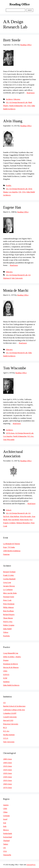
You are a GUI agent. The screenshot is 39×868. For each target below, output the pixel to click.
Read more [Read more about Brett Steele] (31, 93)
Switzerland (7, 837)
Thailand (6, 841)
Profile (8, 185)
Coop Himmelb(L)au (11, 653)
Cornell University (10, 717)
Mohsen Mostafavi (23, 523)
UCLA (6, 738)
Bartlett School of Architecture (14, 706)
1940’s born (7, 777)
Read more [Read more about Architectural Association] (32, 504)
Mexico (6, 830)
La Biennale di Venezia (11, 544)
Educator (17, 99)
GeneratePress (31, 865)
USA (29, 106)
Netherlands (8, 833)
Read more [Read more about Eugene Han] (14, 265)
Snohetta (6, 682)
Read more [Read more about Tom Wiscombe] (17, 424)
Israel (5, 819)
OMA (5, 671)
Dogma (6, 660)
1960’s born (7, 784)
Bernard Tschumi (9, 572)
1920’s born (7, 770)
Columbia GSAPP (10, 713)
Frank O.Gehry (9, 575)
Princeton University (11, 724)
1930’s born (7, 773)
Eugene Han (12, 207)
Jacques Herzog (9, 586)
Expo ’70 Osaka (9, 547)
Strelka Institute (9, 735)
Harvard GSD (8, 720)
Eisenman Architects (11, 664)
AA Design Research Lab (18, 102)
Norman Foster (9, 597)
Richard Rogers (9, 615)
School (8, 510)
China (5, 812)
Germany (6, 816)
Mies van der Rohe (10, 593)
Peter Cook (7, 600)
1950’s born (7, 780)
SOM (5, 678)
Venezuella (7, 855)
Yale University (17, 278)
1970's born (10, 433)
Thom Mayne (8, 618)
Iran (5, 823)
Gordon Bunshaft (9, 579)
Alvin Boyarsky (25, 516)
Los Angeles (13, 192)
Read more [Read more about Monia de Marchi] (23, 343)
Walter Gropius (9, 625)
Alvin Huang (13, 121)
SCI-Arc (30, 436)
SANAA (6, 675)
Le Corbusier (8, 590)
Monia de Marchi (16, 290)
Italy (5, 826)
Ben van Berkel (14, 520)
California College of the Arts (14, 710)
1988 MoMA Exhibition (12, 551)
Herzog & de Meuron (11, 667)
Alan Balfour (14, 516)
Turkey (6, 844)
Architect (9, 99)
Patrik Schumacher (16, 106)
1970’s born (7, 788)
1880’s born (7, 759)
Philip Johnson (8, 607)
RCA (5, 728)
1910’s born (7, 766)
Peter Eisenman (9, 604)
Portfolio (6, 636)
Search (30, 10)
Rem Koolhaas (8, 611)
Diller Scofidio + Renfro (12, 657)
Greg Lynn (7, 582)
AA (7, 102)
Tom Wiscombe (15, 368)
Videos (6, 632)
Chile (5, 809)
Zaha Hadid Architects (11, 685)
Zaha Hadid (7, 629)
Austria (6, 805)
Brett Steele (12, 40)
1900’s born (7, 763)
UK (25, 106)
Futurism (6, 554)
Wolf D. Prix (8, 622)
